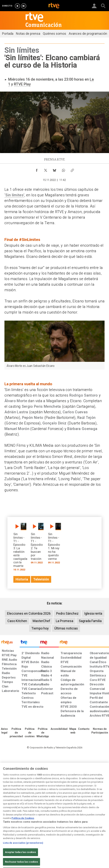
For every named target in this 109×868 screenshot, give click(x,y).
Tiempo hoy (40, 628)
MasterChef (41, 621)
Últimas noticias (66, 628)
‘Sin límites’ (14, 195)
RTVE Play (22, 84)
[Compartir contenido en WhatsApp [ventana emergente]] (63, 169)
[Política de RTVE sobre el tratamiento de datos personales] (16, 733)
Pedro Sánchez (67, 613)
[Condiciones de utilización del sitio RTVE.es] (4, 731)
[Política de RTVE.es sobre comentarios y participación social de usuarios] (100, 731)
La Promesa (65, 621)
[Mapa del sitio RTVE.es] (73, 731)
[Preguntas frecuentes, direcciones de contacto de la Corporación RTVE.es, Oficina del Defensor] (84, 729)
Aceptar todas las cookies (20, 858)
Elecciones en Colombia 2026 (29, 613)
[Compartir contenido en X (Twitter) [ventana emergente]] (46, 169)
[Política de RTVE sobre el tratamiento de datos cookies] (30, 733)
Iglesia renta (93, 613)
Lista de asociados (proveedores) (23, 848)
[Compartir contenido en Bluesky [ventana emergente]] (54, 169)
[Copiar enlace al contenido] (72, 169)
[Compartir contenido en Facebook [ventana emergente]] (37, 169)
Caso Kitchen (17, 621)
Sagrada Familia (90, 621)
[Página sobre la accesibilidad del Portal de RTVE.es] (59, 729)
